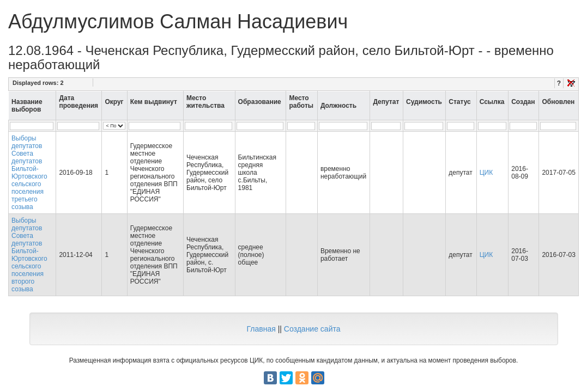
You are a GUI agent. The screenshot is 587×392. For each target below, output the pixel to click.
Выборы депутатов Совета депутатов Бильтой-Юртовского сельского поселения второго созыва (29, 255)
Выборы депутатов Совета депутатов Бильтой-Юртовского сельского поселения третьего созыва (29, 173)
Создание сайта (312, 329)
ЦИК (486, 173)
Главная (261, 329)
